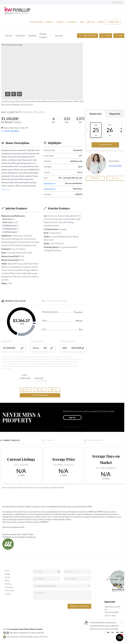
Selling (61, 22)
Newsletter (114, 22)
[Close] (121, 622)
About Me (91, 22)
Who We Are (9, 591)
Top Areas (72, 22)
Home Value (9, 587)
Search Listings (37, 22)
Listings (7, 574)
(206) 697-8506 (110, 616)
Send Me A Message (79, 606)
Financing (8, 584)
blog (82, 22)
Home (7, 571)
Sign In (117, 2)
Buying (50, 22)
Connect (101, 22)
